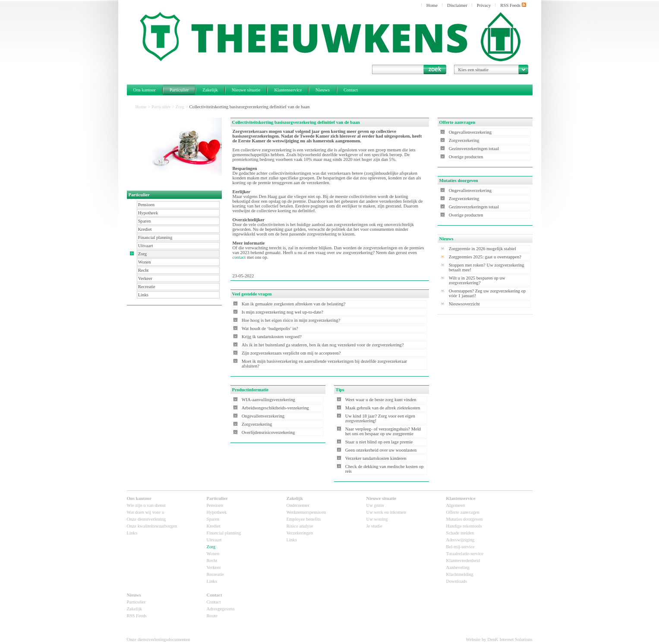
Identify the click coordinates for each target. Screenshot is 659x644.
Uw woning (377, 519)
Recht (143, 270)
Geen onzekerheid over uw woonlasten (381, 450)
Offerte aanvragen (463, 512)
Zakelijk (210, 90)
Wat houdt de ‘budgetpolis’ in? (270, 328)
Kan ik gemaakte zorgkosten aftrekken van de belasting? (294, 304)
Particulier (179, 90)
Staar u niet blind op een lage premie (379, 442)
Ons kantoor (145, 90)
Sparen (145, 221)
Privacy (484, 5)
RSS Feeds (513, 5)
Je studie (374, 526)
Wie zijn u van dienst (146, 505)
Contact (351, 90)
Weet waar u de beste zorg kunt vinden (381, 400)
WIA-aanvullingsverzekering (268, 400)
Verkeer (145, 278)
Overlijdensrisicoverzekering (268, 432)
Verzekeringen (300, 533)
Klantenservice (288, 90)
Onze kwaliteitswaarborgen (152, 526)
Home (432, 5)
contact (239, 257)
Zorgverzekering (257, 424)
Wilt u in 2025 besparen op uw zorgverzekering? (477, 280)
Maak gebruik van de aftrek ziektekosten (383, 408)
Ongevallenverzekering (263, 416)
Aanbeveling (458, 567)
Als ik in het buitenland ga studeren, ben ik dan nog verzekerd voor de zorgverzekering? (323, 345)
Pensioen (146, 205)
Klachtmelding (460, 574)
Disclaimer (457, 5)
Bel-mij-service (460, 547)
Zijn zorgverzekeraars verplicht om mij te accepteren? (291, 353)
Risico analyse (300, 526)
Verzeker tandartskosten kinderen (376, 458)
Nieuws (323, 90)
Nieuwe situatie (246, 90)
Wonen (145, 262)
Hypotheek (148, 213)
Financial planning (155, 237)
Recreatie (147, 287)
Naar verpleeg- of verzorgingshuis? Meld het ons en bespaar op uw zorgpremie (383, 431)
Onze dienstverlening (147, 519)
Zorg (180, 107)
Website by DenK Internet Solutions (499, 639)
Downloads (457, 581)
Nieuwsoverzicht (464, 304)
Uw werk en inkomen (386, 512)
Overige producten (466, 157)
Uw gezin (375, 505)
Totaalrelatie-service (465, 554)
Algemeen (456, 505)
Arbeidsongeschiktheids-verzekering (275, 408)
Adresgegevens (221, 609)
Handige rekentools (464, 526)
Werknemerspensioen (306, 512)
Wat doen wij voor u (146, 512)
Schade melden (460, 533)
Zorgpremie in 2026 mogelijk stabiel (482, 249)
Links (143, 295)
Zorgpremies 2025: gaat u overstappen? (485, 257)
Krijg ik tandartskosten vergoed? (272, 337)
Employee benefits (304, 519)
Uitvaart (146, 246)
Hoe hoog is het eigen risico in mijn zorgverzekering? (291, 320)
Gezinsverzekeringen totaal (474, 149)
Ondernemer (298, 505)
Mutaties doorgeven (465, 519)
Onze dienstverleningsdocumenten (159, 639)
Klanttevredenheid (463, 561)
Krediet (145, 229)
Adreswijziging (460, 540)
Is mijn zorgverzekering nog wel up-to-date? (282, 312)
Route (212, 616)
